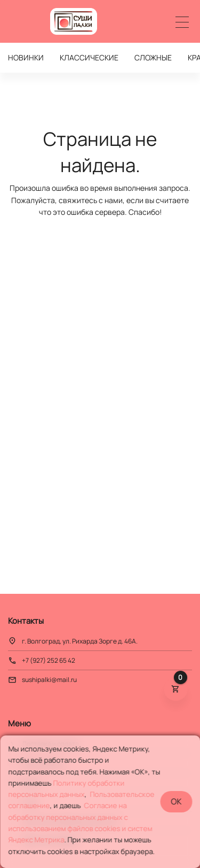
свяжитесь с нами (91, 200)
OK (176, 801)
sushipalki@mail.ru (49, 680)
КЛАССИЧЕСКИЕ (89, 57)
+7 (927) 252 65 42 (49, 660)
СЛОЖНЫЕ (153, 57)
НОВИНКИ (26, 57)
